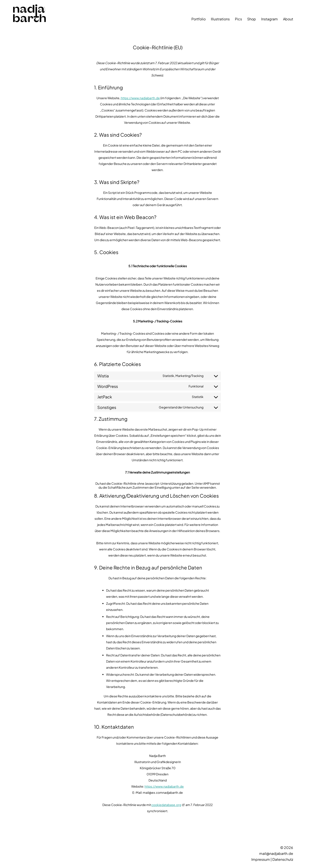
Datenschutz (283, 859)
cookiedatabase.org (166, 805)
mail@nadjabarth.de (276, 853)
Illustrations (220, 19)
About (288, 19)
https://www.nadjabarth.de (140, 98)
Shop (252, 19)
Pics (238, 19)
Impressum (261, 859)
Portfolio (199, 19)
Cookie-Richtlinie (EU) (158, 47)
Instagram (269, 19)
